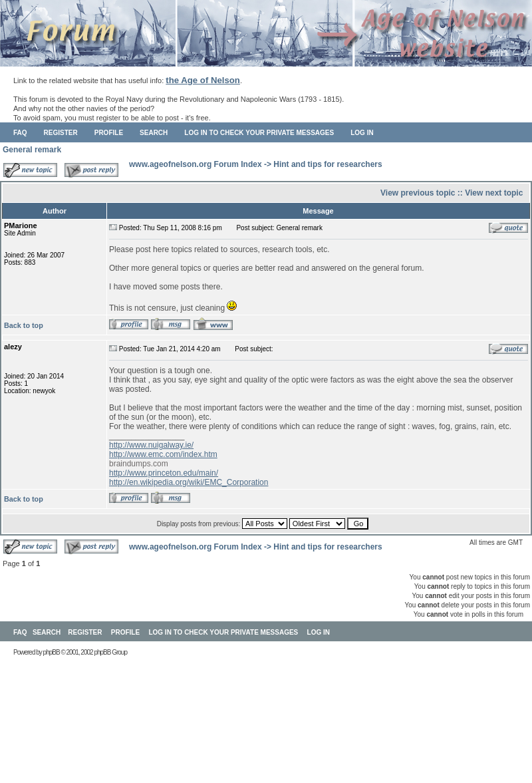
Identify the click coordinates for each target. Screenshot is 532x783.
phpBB (52, 652)
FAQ (20, 133)
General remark (32, 150)
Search (154, 133)
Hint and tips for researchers (328, 164)
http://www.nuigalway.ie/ (151, 445)
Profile (109, 133)
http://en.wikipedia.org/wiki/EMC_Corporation (189, 482)
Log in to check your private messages (259, 133)
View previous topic (418, 193)
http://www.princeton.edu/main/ (164, 473)
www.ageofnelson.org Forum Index (196, 164)
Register (61, 133)
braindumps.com (139, 464)
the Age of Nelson (203, 80)
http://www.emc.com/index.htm (163, 454)
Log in (362, 133)
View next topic (494, 193)
